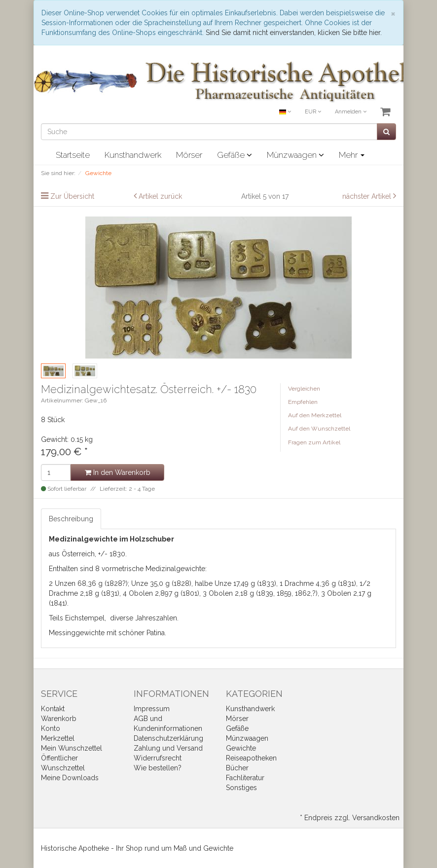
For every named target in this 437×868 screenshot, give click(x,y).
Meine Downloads (70, 778)
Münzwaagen (295, 155)
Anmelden (351, 112)
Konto (51, 728)
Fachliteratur (245, 778)
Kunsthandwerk (133, 155)
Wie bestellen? (158, 768)
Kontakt (53, 709)
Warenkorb (59, 719)
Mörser (189, 155)
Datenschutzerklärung (168, 738)
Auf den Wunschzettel (319, 429)
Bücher (237, 768)
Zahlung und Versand (168, 748)
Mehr (352, 155)
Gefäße (235, 155)
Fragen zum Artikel (314, 442)
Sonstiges (241, 788)
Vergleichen (304, 389)
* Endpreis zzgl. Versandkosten (350, 818)
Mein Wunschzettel (72, 748)
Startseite (73, 155)
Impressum (152, 709)
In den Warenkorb (118, 472)
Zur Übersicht (72, 196)
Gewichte (241, 748)
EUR (313, 112)
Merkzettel (58, 738)
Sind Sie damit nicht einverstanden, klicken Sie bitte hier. (294, 33)
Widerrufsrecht (158, 758)
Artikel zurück (160, 196)
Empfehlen (303, 402)
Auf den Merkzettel (315, 415)
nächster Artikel (368, 196)
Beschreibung (71, 519)
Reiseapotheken (251, 758)
